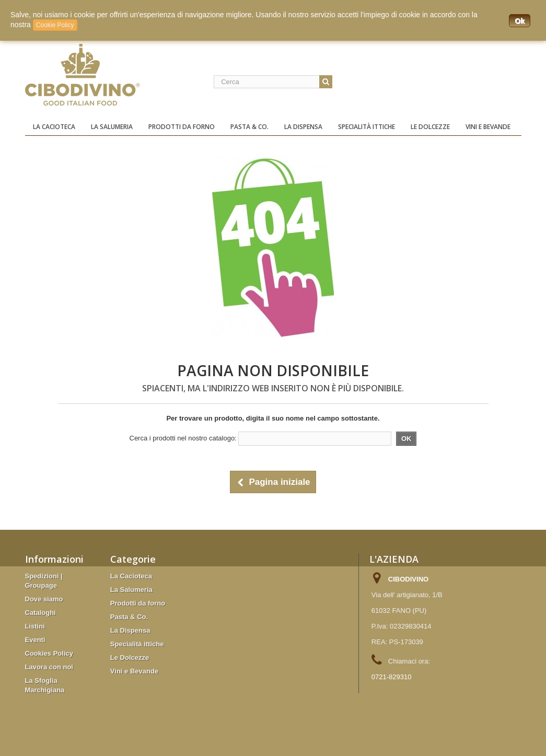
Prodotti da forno (182, 127)
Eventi (35, 640)
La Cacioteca (54, 127)
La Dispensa (303, 127)
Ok (520, 21)
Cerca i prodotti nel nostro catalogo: (183, 438)
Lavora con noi (49, 667)
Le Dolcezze (430, 127)
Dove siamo (44, 599)
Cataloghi (40, 613)
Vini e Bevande (488, 127)
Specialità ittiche (367, 127)
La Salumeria (112, 127)
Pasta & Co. (249, 127)
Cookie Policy (55, 25)
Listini (35, 626)
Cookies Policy (49, 653)
